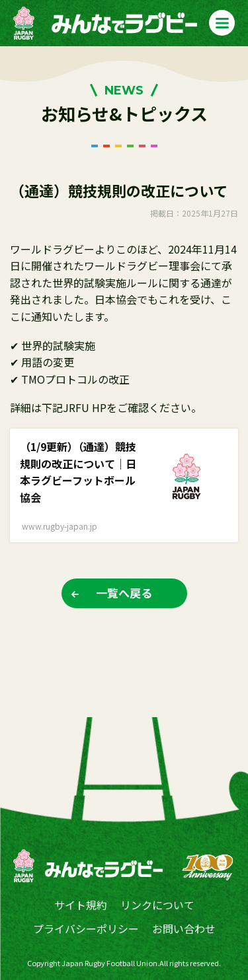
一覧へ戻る (124, 593)
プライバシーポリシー (86, 928)
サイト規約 (81, 905)
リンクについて (157, 905)
